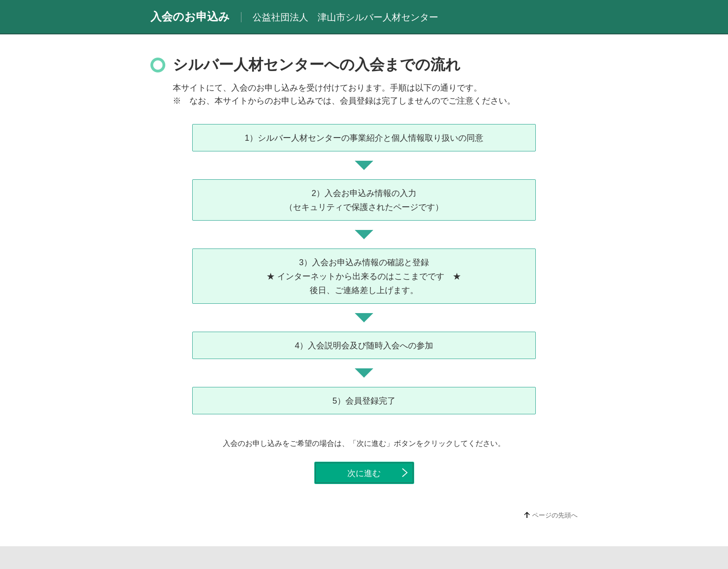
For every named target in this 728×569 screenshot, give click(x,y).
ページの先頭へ (555, 515)
